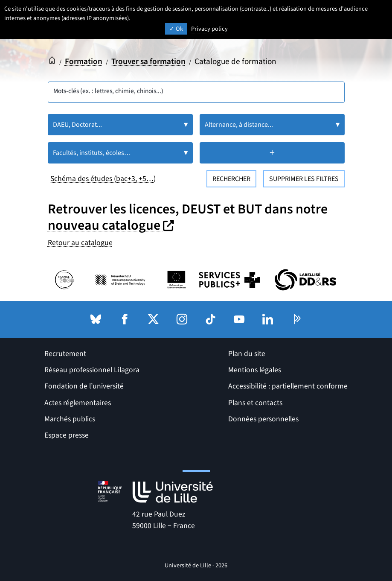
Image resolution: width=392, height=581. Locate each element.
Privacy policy (209, 29)
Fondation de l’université (84, 386)
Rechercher (231, 179)
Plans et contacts (255, 403)
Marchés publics (70, 419)
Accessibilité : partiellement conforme (288, 386)
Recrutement (65, 354)
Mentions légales (255, 370)
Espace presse (67, 435)
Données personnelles (263, 419)
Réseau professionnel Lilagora (92, 370)
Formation (84, 61)
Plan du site (247, 354)
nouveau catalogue (112, 225)
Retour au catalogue (80, 243)
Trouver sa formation (149, 61)
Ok (176, 29)
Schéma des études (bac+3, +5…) (103, 179)
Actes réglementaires (78, 403)
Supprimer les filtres (304, 179)
